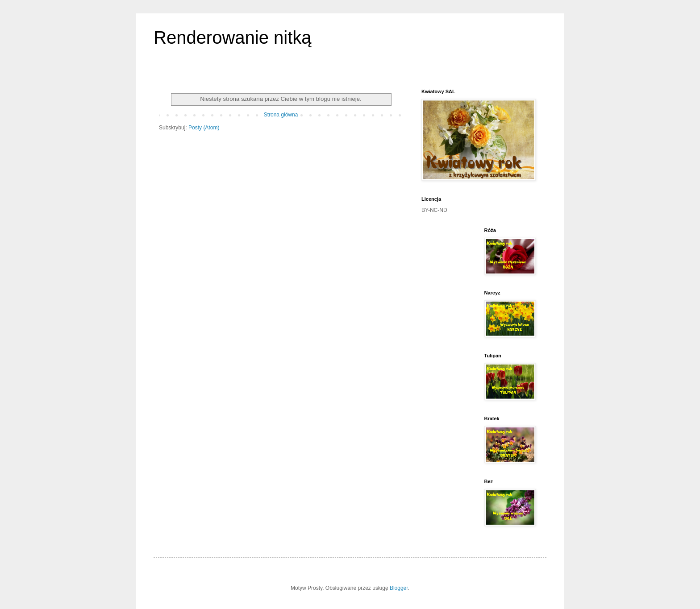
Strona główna (281, 115)
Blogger (399, 588)
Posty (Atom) (204, 128)
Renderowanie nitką (233, 37)
